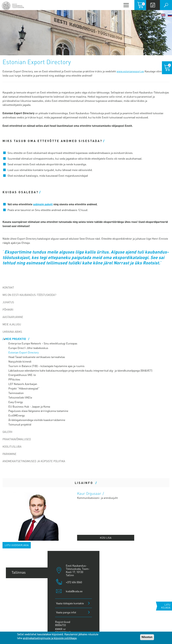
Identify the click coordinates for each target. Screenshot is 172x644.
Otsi (166, 5)
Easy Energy (16, 402)
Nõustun (147, 637)
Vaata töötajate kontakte (70, 603)
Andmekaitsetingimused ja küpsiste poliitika (34, 461)
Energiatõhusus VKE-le (22, 375)
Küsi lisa (106, 538)
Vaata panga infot (66, 612)
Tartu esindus (22, 583)
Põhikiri (8, 310)
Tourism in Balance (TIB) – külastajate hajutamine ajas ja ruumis (46, 366)
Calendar (153, 5)
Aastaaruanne (13, 317)
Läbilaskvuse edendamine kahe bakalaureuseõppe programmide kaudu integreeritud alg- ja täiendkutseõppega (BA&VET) (80, 370)
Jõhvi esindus (22, 606)
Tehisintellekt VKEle (20, 397)
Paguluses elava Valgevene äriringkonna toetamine (38, 411)
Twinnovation (16, 393)
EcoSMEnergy (17, 415)
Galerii (7, 432)
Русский (170, 15)
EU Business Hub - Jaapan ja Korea (29, 406)
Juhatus (8, 302)
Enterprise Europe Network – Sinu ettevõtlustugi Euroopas (43, 343)
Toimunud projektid (20, 424)
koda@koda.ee (74, 591)
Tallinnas (19, 572)
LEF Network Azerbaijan (23, 384)
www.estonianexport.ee (130, 71)
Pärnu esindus (23, 595)
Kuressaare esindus (27, 617)
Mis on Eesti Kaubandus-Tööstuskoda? (29, 295)
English (163, 15)
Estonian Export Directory (24, 352)
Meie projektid (16, 339)
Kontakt (8, 287)
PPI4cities (14, 379)
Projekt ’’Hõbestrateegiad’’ (24, 388)
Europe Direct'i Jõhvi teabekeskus (28, 348)
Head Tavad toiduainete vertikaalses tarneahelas (37, 357)
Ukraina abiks (12, 332)
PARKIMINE (9, 454)
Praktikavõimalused (17, 439)
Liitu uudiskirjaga (17, 545)
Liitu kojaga (166, 606)
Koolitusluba (12, 446)
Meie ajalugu (12, 324)
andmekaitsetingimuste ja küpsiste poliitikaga (50, 638)
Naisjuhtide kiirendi (20, 361)
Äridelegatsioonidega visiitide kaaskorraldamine (37, 420)
